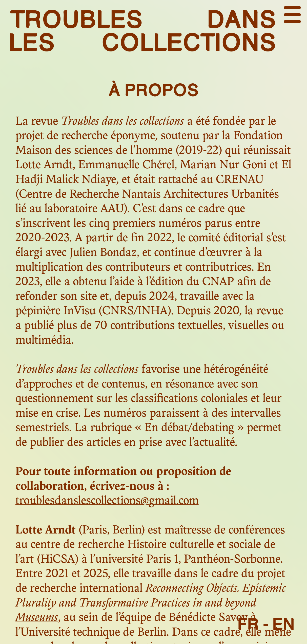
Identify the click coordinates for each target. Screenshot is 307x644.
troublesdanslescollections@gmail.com (107, 501)
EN (284, 624)
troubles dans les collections (143, 31)
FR (248, 624)
